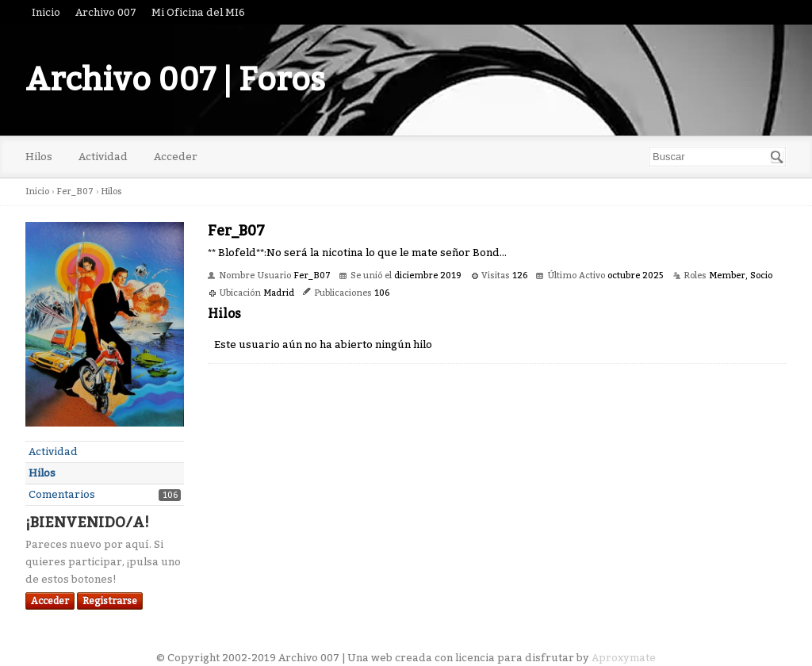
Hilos (39, 157)
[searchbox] (717, 157)
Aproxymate (624, 658)
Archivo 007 (106, 12)
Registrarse (110, 601)
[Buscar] (777, 157)
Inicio (46, 12)
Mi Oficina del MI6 (198, 12)
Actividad (103, 157)
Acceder (176, 157)
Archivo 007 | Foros (175, 80)
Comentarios (62, 494)
